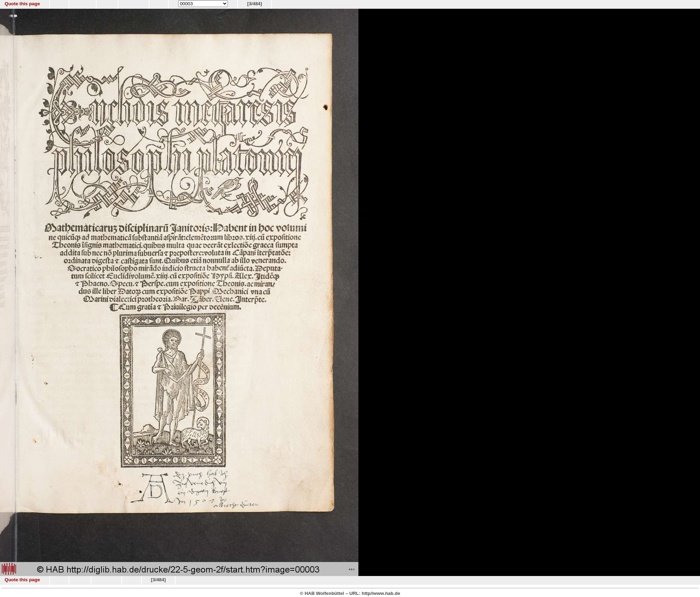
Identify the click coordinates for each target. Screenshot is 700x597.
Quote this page (22, 4)
